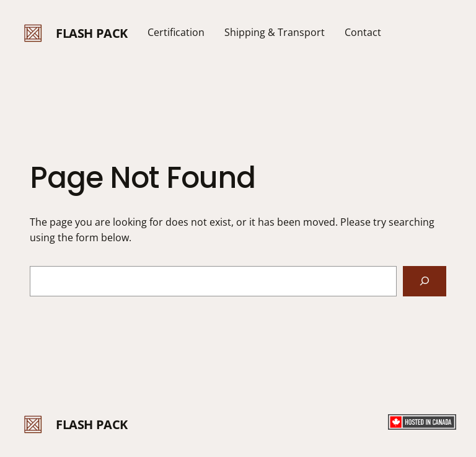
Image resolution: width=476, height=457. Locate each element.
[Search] (425, 281)
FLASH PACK (92, 33)
